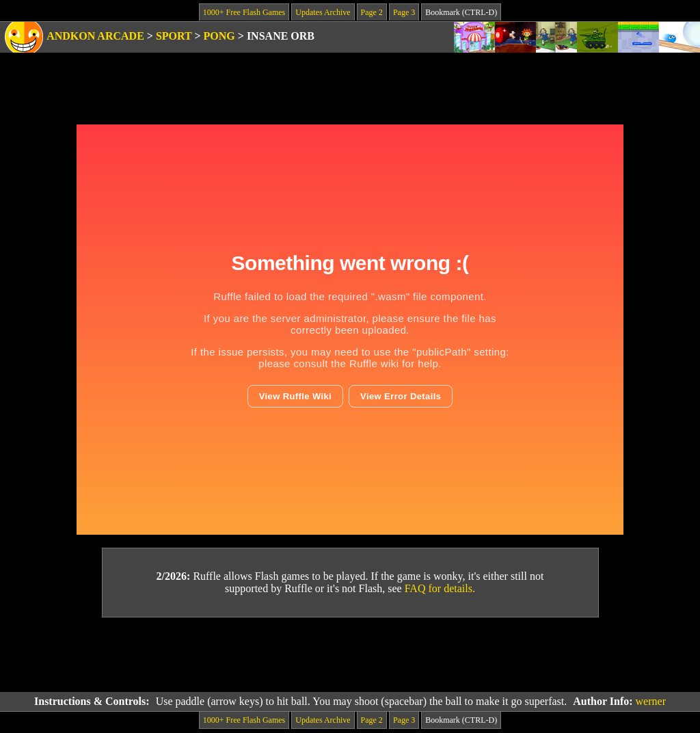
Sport (174, 36)
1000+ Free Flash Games (244, 12)
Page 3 (404, 12)
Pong (219, 36)
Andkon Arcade (95, 36)
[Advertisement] (350, 655)
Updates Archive (323, 12)
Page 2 (372, 12)
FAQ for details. (440, 588)
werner (651, 701)
